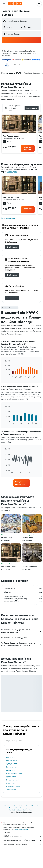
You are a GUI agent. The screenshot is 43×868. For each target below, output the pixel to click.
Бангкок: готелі (12, 767)
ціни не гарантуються (21, 829)
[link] (28, 148)
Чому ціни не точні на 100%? (23, 844)
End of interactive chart (4, 377)
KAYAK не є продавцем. (23, 836)
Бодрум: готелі (12, 760)
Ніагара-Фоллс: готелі (14, 773)
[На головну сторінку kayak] (15, 4)
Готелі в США (13, 808)
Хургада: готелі (12, 764)
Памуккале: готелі (13, 786)
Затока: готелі (11, 790)
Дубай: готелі (11, 777)
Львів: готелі (11, 783)
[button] (4, 4)
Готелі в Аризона (26, 808)
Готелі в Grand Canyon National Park (20, 810)
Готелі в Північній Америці (29, 806)
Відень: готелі (11, 770)
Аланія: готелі (11, 757)
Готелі (16, 806)
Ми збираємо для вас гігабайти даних (23, 840)
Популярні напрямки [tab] (13, 741)
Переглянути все (8, 218)
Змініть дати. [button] (12, 172)
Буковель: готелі (12, 780)
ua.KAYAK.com (7, 806)
